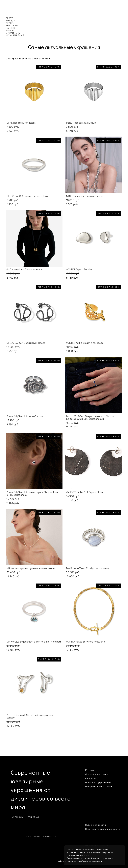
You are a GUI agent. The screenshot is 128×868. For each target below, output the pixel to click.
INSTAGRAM (17, 817)
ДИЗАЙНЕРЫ (13, 33)
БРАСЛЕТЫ (12, 25)
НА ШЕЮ (11, 28)
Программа (92, 786)
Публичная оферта (96, 825)
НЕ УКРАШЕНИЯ (15, 35)
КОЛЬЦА (11, 21)
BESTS (10, 18)
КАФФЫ (10, 30)
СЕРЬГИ (10, 23)
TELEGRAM (33, 817)
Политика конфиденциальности (103, 829)
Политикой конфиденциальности (88, 861)
